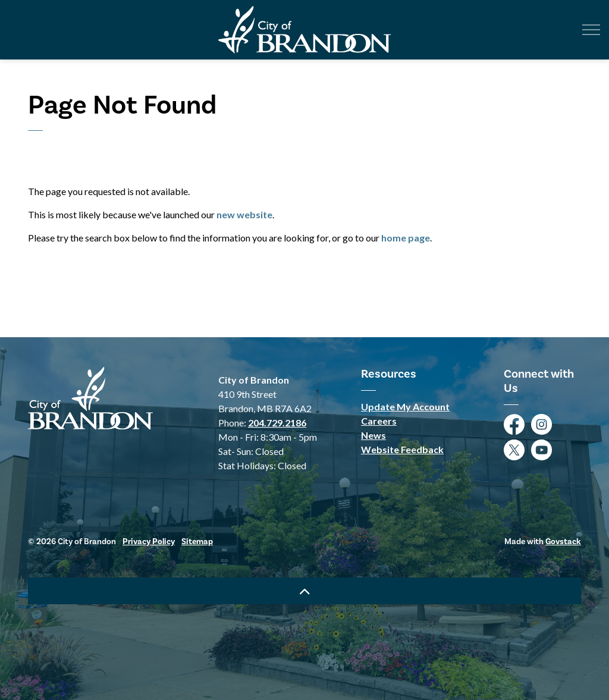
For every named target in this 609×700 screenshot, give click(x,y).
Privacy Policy (149, 542)
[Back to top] (304, 591)
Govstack (563, 542)
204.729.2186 (277, 423)
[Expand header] (591, 30)
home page (406, 238)
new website (244, 214)
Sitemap (197, 542)
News (373, 435)
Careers (379, 421)
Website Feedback (402, 449)
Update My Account (405, 406)
